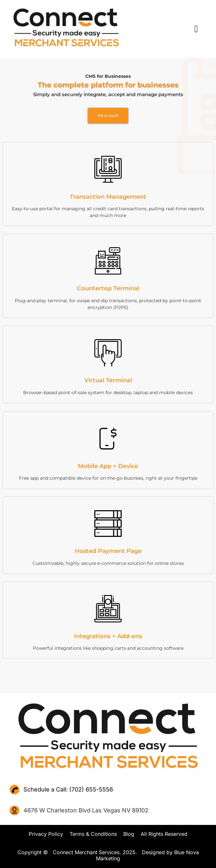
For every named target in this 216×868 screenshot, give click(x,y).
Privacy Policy (46, 834)
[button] (170, 29)
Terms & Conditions (93, 834)
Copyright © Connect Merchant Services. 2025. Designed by (96, 852)
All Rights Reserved (164, 834)
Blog (129, 834)
